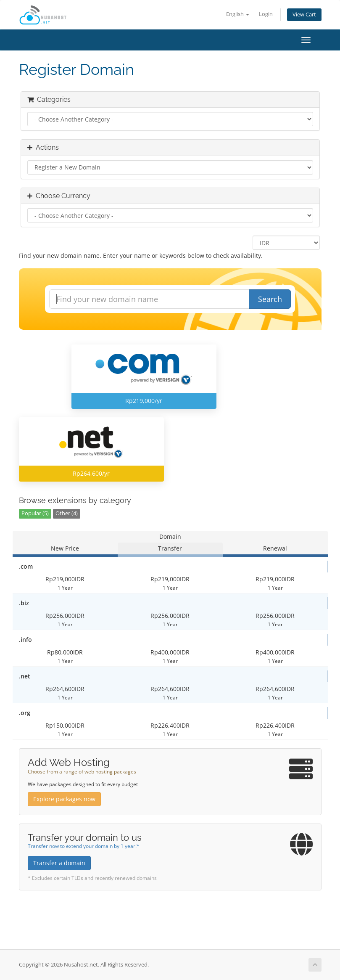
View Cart (304, 15)
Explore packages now (64, 799)
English (238, 14)
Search (270, 299)
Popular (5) (35, 513)
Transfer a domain (59, 863)
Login (266, 14)
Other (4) (67, 513)
